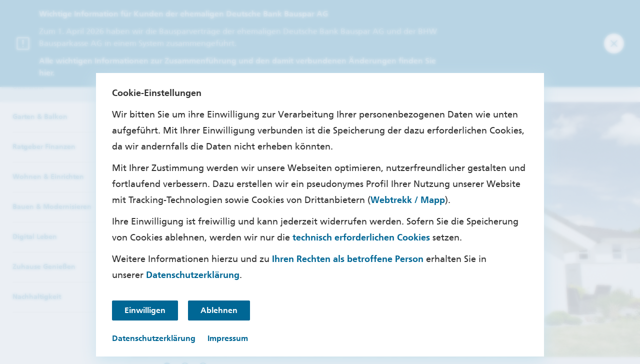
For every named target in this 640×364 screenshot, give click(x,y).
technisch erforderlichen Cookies (361, 237)
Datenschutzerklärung (193, 275)
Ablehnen (219, 310)
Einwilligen (145, 310)
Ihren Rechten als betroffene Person (348, 259)
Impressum (228, 338)
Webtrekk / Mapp (408, 200)
